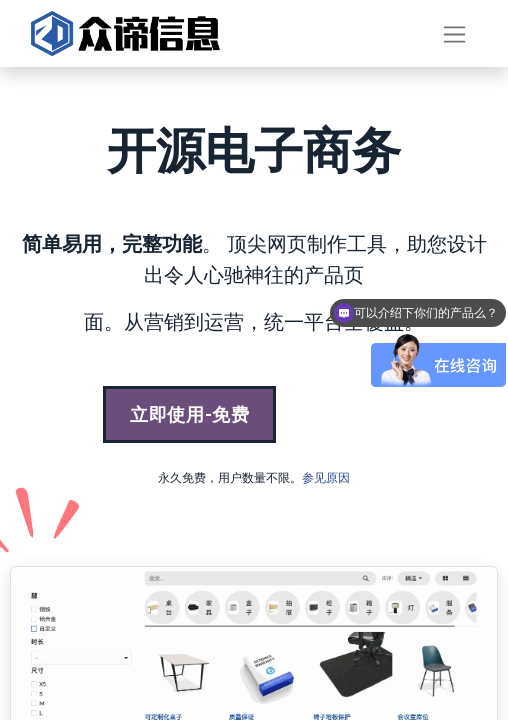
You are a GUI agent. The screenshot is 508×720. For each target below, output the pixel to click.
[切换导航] (454, 33)
